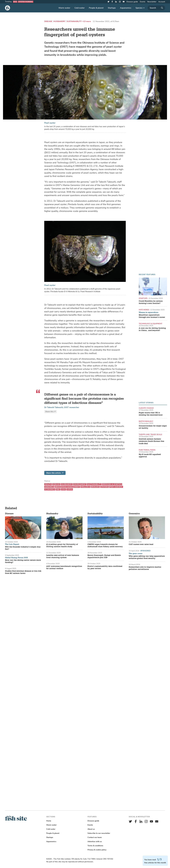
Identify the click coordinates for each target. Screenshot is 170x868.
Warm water (64, 8)
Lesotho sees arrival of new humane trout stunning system (63, 556)
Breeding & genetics (112, 484)
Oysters (104, 487)
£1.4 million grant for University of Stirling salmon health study (62, 546)
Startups (112, 8)
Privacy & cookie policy (97, 850)
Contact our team (95, 837)
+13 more (87, 21)
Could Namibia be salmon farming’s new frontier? (151, 302)
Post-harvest (116, 487)
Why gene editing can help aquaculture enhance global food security (147, 557)
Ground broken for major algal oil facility (153, 427)
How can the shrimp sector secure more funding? (23, 561)
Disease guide (132, 2)
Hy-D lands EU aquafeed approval (150, 456)
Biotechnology (146, 421)
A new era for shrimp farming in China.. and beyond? (152, 329)
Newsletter (152, 2)
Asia (63, 489)
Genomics (49, 487)
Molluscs (85, 487)
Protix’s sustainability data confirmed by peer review (105, 567)
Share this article (55, 473)
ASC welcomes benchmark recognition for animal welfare (64, 567)
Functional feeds (147, 450)
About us (91, 829)
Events (143, 2)
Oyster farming (26, 2)
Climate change (146, 408)
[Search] (156, 8)
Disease (48, 21)
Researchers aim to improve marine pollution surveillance (145, 568)
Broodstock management (67, 487)
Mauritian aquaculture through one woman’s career (152, 316)
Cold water (80, 8)
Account (162, 2)
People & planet (96, 8)
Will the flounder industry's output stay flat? (23, 548)
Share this (51, 412)
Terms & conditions (95, 846)
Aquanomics (126, 8)
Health (48, 484)
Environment (80, 484)
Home (49, 821)
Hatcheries (144, 310)
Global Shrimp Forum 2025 (16, 558)
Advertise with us (95, 842)
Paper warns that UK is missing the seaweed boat (151, 414)
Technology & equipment (151, 324)
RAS (15, 2)
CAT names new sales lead (141, 544)
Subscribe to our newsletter (99, 833)
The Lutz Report (12, 544)
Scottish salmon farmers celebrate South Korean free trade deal (151, 441)
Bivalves (95, 487)
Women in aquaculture (149, 312)
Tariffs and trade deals (150, 435)
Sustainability (74, 21)
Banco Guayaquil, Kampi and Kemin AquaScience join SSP (104, 556)
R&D (58, 489)
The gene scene (136, 554)
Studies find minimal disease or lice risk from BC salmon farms (23, 572)
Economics (50, 489)
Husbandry (59, 21)
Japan (70, 489)
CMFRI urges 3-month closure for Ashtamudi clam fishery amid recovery (105, 546)
